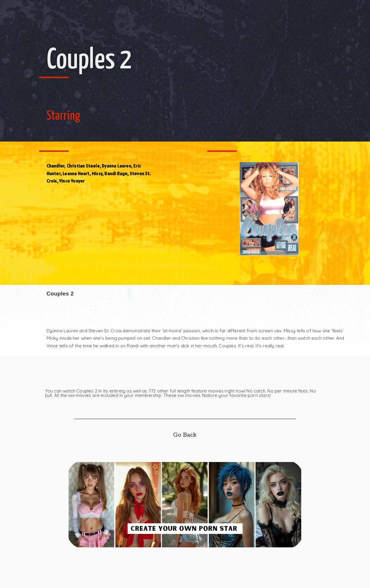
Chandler (56, 166)
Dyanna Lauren (116, 166)
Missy (97, 174)
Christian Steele (83, 166)
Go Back (185, 435)
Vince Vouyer (72, 181)
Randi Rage (116, 174)
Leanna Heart (76, 174)
